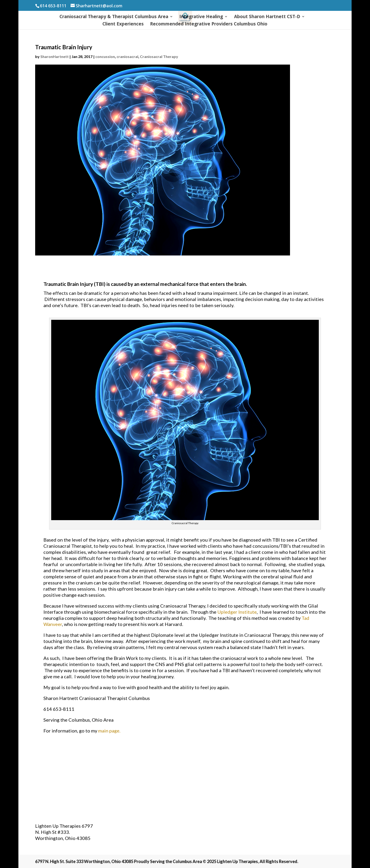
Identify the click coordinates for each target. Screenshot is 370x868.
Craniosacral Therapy (159, 56)
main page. (110, 731)
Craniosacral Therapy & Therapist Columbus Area (114, 17)
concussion (105, 56)
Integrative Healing (201, 17)
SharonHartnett (55, 56)
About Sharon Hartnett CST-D (267, 17)
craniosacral (127, 56)
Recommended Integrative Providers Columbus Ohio (209, 25)
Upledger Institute (237, 612)
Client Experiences (123, 25)
